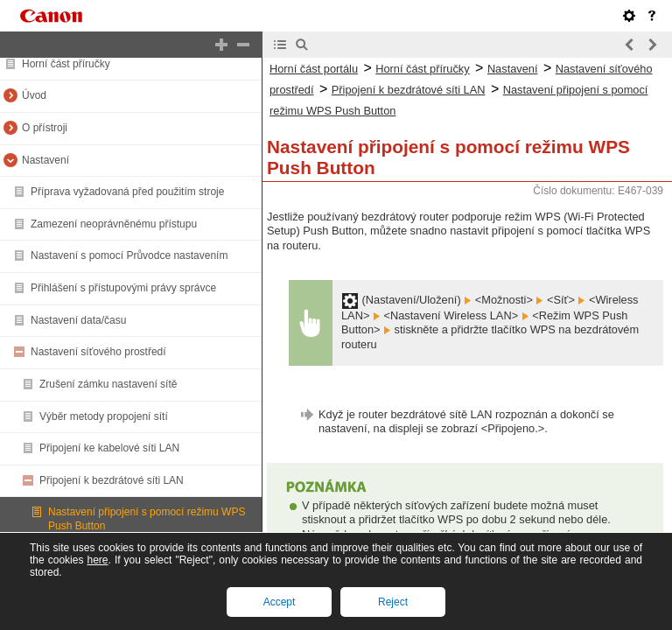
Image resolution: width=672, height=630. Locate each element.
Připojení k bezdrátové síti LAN (112, 480)
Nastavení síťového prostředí (98, 352)
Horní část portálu (314, 69)
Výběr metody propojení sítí (104, 416)
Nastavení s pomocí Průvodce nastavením (129, 255)
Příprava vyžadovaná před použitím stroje (127, 192)
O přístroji (45, 128)
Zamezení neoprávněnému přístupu (114, 224)
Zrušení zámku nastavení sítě (108, 384)
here (97, 560)
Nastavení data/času (78, 320)
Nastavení (45, 160)
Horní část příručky (66, 64)
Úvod (34, 95)
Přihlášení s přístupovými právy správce (123, 288)
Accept (280, 602)
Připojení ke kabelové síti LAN (109, 448)
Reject (393, 602)
